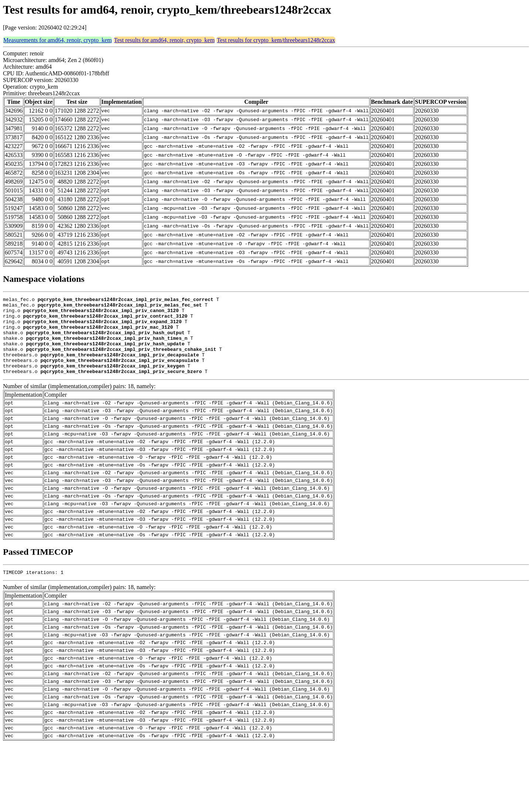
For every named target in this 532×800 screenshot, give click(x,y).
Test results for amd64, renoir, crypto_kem (164, 40)
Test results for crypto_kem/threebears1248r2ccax (276, 40)
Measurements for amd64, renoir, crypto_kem (58, 40)
